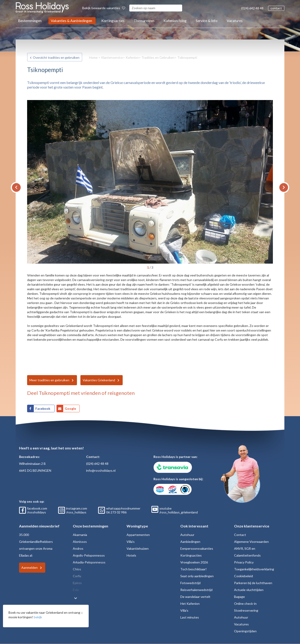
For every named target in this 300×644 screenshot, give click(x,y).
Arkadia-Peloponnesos (89, 562)
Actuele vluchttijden (249, 590)
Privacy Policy (244, 562)
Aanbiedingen (190, 542)
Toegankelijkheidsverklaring (254, 569)
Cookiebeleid (243, 576)
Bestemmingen (30, 21)
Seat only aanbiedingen (197, 576)
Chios (77, 569)
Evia (76, 590)
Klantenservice (112, 57)
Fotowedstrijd (190, 583)
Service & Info (207, 21)
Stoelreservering (246, 610)
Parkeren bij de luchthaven (253, 583)
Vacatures (235, 21)
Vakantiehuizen (138, 548)
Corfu (77, 576)
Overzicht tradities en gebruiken (56, 57)
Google (70, 408)
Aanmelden (30, 567)
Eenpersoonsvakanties (197, 548)
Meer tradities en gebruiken (49, 380)
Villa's (131, 542)
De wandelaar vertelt (195, 597)
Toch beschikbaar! (194, 569)
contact (276, 8)
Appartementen (138, 535)
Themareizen (144, 21)
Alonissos (80, 542)
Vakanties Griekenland (99, 380)
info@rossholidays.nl (101, 470)
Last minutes (190, 617)
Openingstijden (245, 631)
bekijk (38, 617)
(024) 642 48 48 (252, 8)
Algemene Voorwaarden (251, 542)
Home (93, 57)
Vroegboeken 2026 (194, 562)
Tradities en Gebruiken (158, 57)
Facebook (43, 408)
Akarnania (80, 535)
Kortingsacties (113, 21)
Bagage (239, 597)
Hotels (131, 555)
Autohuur (187, 535)
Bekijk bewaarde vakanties (104, 8)
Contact (240, 535)
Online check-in (245, 604)
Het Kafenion (190, 604)
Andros (78, 548)
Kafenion (132, 57)
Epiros (77, 583)
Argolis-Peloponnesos (89, 555)
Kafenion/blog (175, 21)
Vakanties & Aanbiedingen (71, 21)
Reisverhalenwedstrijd (196, 590)
